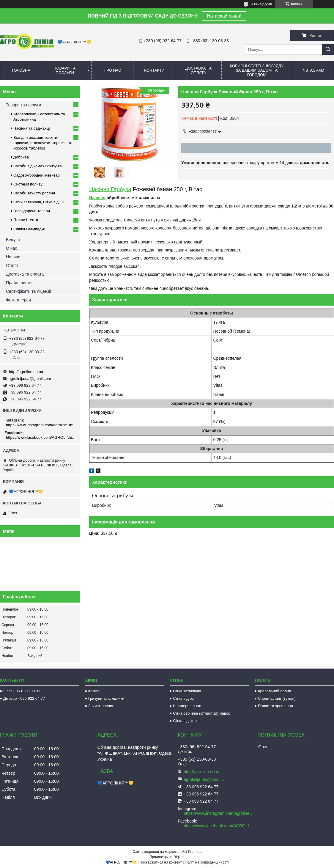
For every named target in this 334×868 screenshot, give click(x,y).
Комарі (94, 691)
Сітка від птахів (187, 721)
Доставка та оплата (198, 70)
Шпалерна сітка (187, 706)
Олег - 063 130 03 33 (22, 691)
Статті (12, 265)
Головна (21, 70)
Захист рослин (101, 706)
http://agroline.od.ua (26, 372)
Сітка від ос (183, 698)
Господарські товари (32, 211)
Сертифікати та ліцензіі (29, 291)
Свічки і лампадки (29, 229)
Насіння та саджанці (31, 128)
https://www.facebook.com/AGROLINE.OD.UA (41, 437)
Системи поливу (28, 184)
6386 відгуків (261, 4)
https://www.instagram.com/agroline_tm (40, 425)
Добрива (21, 157)
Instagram (313, 70)
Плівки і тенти (26, 220)
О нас (11, 248)
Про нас (112, 70)
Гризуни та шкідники (106, 698)
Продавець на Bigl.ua (167, 857)
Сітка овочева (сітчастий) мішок (201, 713)
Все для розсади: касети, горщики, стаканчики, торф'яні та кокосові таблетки (43, 143)
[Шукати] (328, 49)
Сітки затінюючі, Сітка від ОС (39, 202)
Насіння (97, 198)
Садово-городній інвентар (37, 175)
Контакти (154, 70)
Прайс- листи (19, 283)
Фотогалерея (18, 300)
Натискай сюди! (224, 16)
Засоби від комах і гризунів (38, 166)
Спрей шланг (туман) (277, 698)
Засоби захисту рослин (34, 193)
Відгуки (13, 240)
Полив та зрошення (275, 706)
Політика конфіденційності (207, 862)
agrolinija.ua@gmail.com (30, 379)
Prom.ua (195, 852)
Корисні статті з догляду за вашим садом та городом (257, 70)
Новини (13, 257)
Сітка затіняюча (187, 691)
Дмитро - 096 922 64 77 (24, 698)
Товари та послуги (65, 70)
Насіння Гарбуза (110, 189)
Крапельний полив (274, 691)
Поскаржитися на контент (161, 862)
